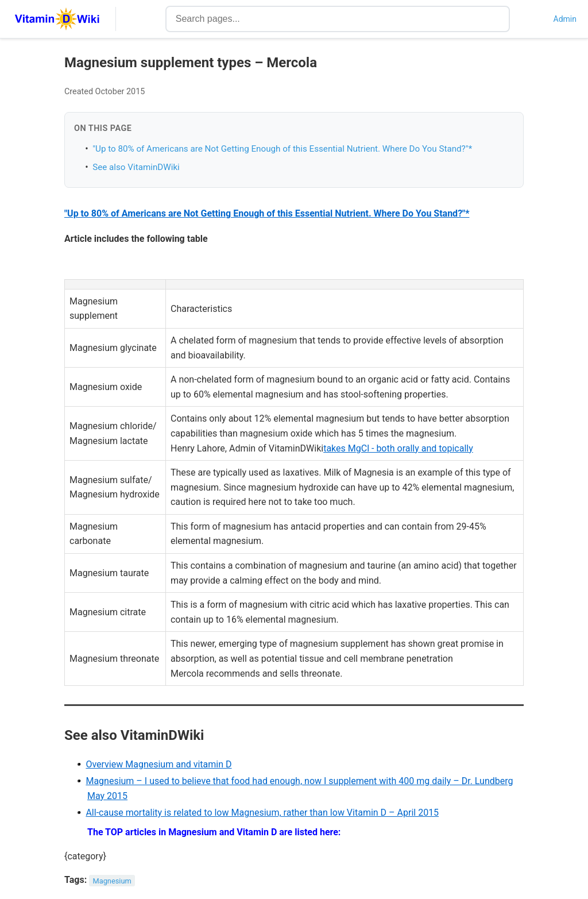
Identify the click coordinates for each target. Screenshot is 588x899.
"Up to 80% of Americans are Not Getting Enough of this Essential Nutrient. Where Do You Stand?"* (282, 149)
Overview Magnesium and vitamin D (158, 764)
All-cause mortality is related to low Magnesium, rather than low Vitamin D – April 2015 (262, 813)
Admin (565, 19)
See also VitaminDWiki (136, 167)
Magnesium (112, 880)
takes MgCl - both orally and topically (398, 448)
